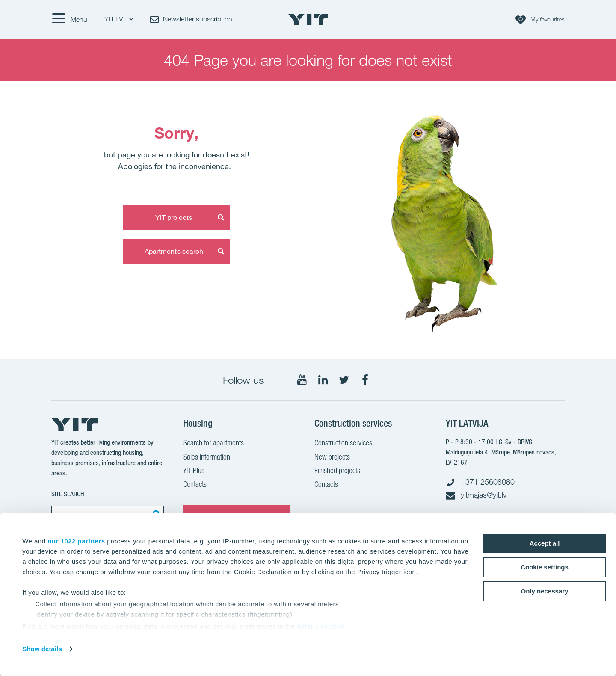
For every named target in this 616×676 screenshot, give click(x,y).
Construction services (343, 444)
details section (321, 626)
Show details (42, 649)
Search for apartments (213, 444)
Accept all (545, 543)
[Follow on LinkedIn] (323, 380)
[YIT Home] (308, 19)
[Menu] (69, 19)
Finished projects (337, 471)
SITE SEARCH (68, 494)
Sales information (207, 458)
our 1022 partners (76, 541)
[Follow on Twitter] (344, 380)
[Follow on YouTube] (302, 380)
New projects (332, 458)
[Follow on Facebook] (365, 380)
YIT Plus (194, 471)
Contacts (195, 485)
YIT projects (174, 217)
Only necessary (545, 591)
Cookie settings (545, 567)
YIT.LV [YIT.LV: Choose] (119, 19)
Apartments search (174, 251)
